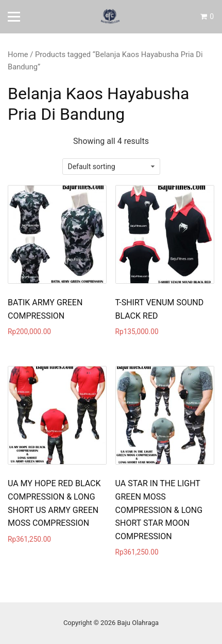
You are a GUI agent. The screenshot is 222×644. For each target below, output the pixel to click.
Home (18, 54)
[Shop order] (111, 167)
